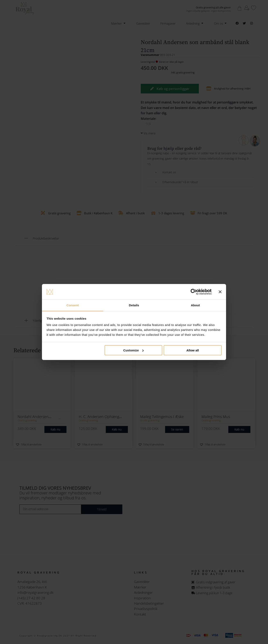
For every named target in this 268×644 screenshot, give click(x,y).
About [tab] (195, 305)
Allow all (193, 350)
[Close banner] (220, 292)
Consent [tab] (73, 305)
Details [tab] (134, 305)
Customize (134, 350)
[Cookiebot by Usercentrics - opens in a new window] (194, 292)
